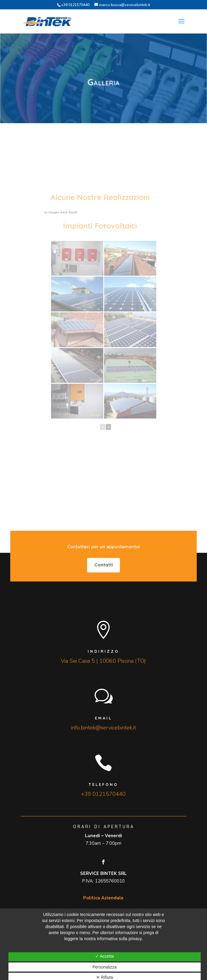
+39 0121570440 (75, 5)
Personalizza (105, 967)
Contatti (103, 565)
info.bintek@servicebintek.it (103, 728)
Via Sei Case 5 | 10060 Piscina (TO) (103, 661)
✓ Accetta (105, 956)
